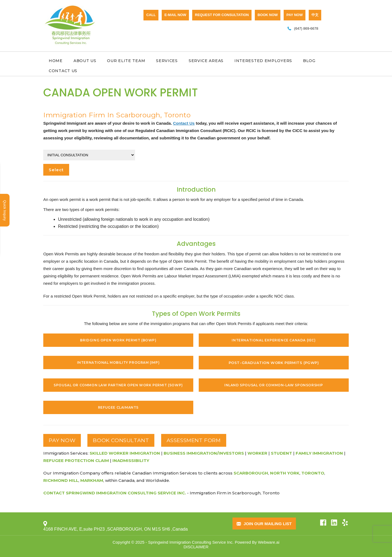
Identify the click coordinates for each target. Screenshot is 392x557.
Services (167, 61)
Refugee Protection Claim (76, 460)
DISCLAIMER (196, 547)
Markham (92, 480)
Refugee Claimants (118, 407)
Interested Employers (263, 61)
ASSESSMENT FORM (194, 440)
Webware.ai (269, 542)
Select (56, 170)
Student (281, 453)
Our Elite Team (126, 61)
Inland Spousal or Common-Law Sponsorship (274, 385)
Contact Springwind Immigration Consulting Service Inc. (115, 493)
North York (285, 473)
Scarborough (251, 473)
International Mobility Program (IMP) (118, 362)
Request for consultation (222, 15)
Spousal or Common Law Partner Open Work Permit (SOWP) (118, 385)
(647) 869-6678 (306, 28)
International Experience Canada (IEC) (274, 340)
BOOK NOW (268, 15)
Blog (309, 61)
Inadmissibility (131, 460)
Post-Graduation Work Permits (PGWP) (274, 363)
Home (56, 61)
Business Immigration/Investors (204, 453)
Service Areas (206, 61)
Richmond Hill (61, 480)
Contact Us (63, 71)
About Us (85, 61)
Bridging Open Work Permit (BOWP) (118, 340)
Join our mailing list (264, 524)
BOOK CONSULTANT (121, 440)
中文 (315, 15)
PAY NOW (295, 15)
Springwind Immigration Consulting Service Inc (190, 542)
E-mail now (175, 15)
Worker (257, 453)
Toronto (313, 473)
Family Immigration (319, 453)
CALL (151, 15)
